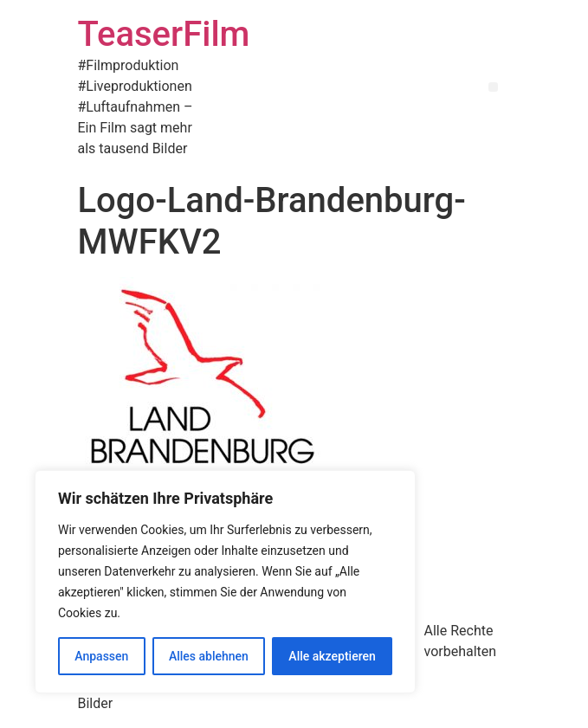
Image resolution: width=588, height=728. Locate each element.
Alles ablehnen (209, 656)
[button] (493, 87)
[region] (225, 582)
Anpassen (101, 656)
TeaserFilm (164, 34)
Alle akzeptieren (332, 656)
